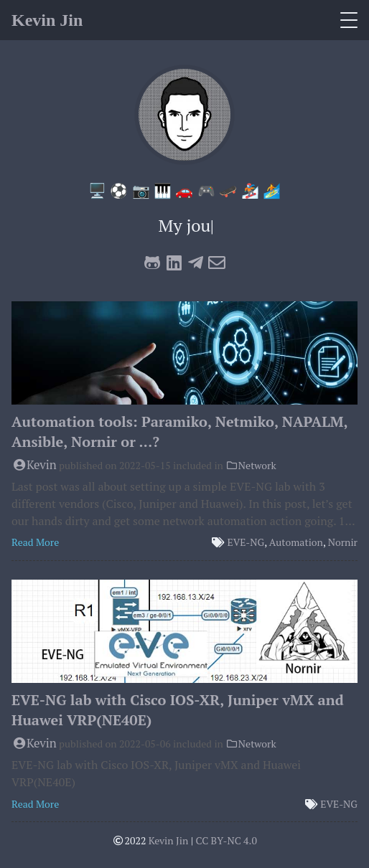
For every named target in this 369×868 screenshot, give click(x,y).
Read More (35, 542)
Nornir (343, 542)
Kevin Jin (47, 20)
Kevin (34, 465)
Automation (296, 542)
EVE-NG (246, 542)
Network (251, 465)
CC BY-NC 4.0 (226, 840)
